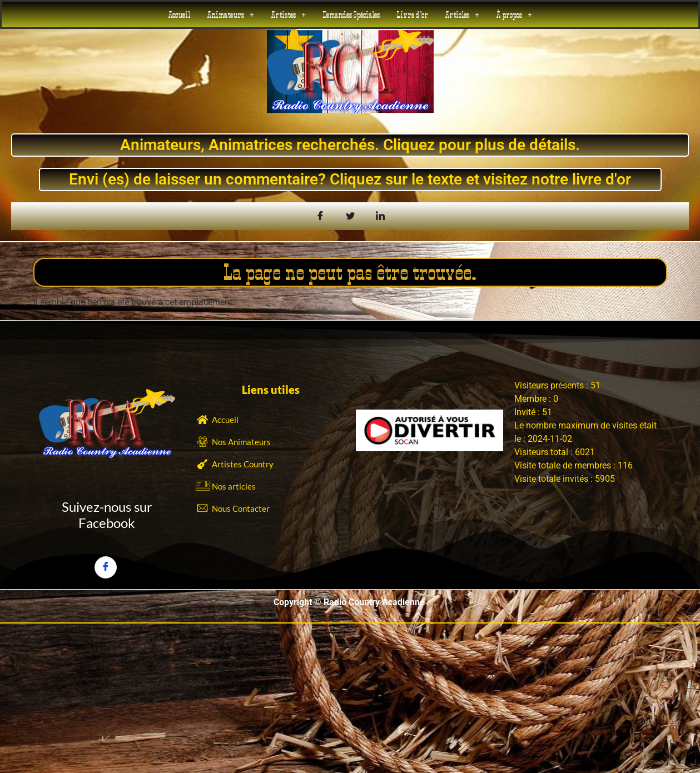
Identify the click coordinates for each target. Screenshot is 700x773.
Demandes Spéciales (351, 14)
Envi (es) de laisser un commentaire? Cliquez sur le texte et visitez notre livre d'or (350, 179)
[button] (230, 14)
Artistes (288, 14)
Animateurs (230, 14)
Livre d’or (412, 14)
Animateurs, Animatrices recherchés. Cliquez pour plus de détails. (350, 145)
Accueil (179, 14)
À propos (514, 14)
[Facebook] (106, 567)
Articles (462, 14)
